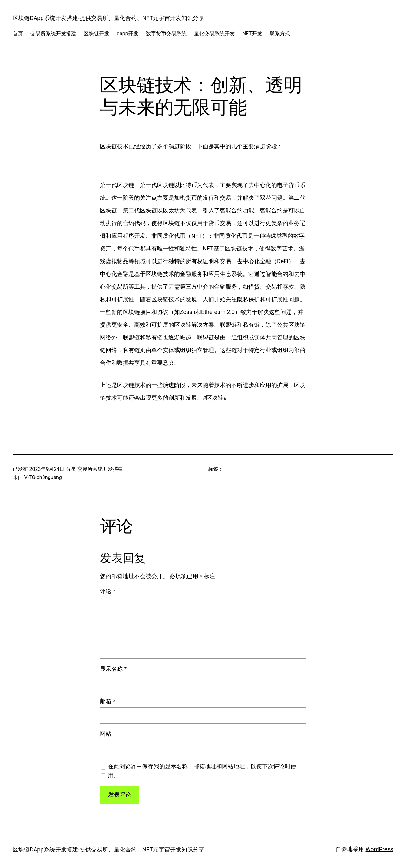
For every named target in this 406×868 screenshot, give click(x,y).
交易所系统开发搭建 (100, 469)
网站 (106, 734)
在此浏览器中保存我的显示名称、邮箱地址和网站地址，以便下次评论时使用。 (202, 771)
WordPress (380, 849)
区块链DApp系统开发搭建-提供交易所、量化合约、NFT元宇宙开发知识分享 (108, 18)
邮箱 (108, 701)
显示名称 (113, 669)
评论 (108, 591)
